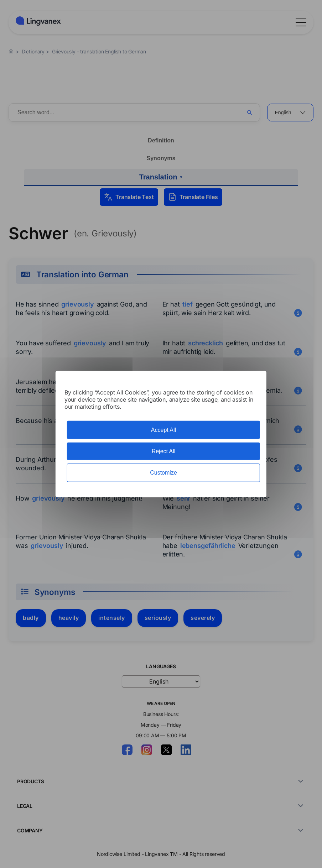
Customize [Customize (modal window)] (163, 473)
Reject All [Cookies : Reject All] (164, 451)
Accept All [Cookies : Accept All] (163, 430)
